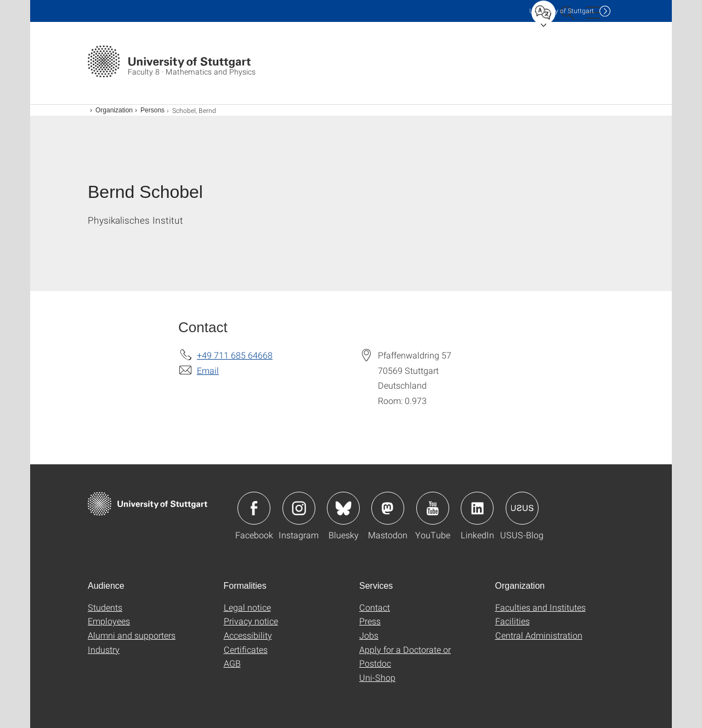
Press (370, 621)
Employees (109, 621)
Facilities (513, 621)
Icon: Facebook (254, 508)
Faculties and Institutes (540, 607)
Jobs (369, 635)
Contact (375, 607)
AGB (232, 663)
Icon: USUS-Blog (522, 508)
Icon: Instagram (299, 508)
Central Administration (539, 635)
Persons (152, 110)
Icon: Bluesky (343, 508)
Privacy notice (251, 621)
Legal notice (247, 607)
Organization (114, 110)
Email (208, 370)
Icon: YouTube (433, 508)
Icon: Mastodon (388, 508)
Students (105, 607)
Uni (562, 11)
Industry (104, 649)
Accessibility (248, 635)
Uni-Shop (377, 677)
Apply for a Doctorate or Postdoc (405, 656)
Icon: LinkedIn (477, 508)
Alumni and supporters (132, 635)
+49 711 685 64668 (235, 355)
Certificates (246, 649)
